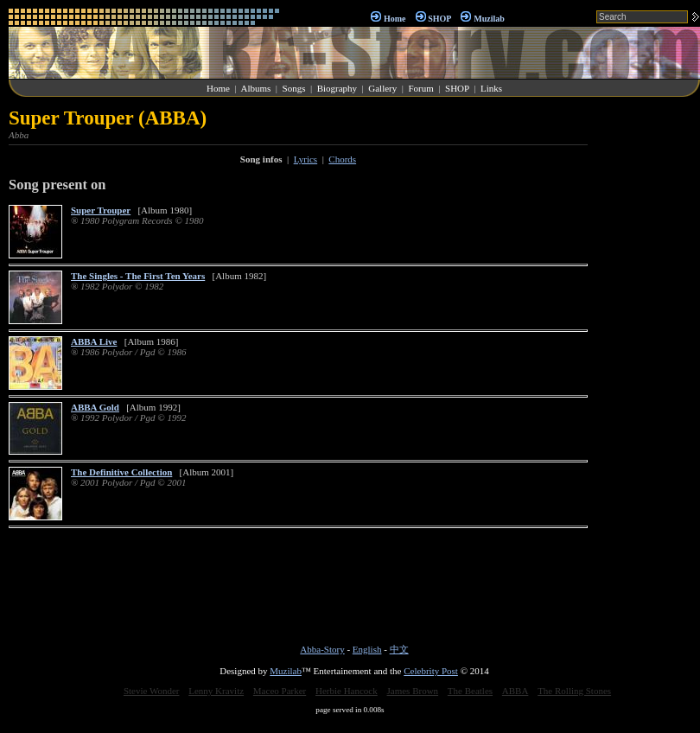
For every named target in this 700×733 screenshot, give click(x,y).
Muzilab (489, 19)
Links (491, 88)
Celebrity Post (431, 671)
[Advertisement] (648, 366)
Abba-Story (322, 649)
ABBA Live (94, 341)
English (367, 649)
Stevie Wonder (152, 691)
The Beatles (470, 691)
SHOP (439, 19)
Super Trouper (101, 210)
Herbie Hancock (347, 691)
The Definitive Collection (121, 472)
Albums (255, 88)
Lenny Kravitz (216, 691)
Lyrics (306, 159)
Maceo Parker (280, 691)
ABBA (515, 691)
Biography (337, 88)
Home (395, 19)
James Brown (413, 691)
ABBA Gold (95, 407)
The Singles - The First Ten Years (138, 276)
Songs (294, 88)
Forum (420, 88)
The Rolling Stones (574, 691)
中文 (399, 649)
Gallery (382, 88)
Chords (342, 159)
